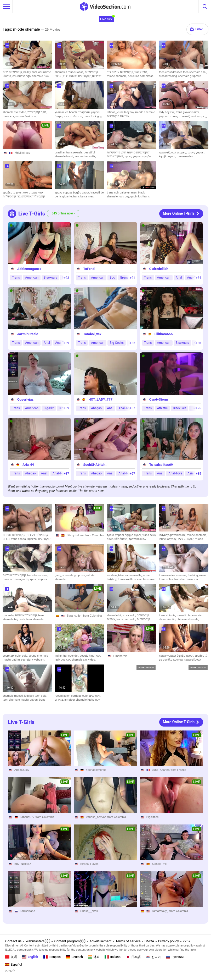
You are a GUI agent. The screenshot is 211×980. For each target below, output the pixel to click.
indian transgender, (67, 656)
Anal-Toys (175, 473)
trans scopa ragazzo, (24, 539)
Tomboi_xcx (92, 334)
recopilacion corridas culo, (72, 696)
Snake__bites (89, 911)
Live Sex (106, 19)
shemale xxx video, (15, 112)
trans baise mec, (84, 196)
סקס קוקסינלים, (37, 112)
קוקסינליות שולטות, (15, 575)
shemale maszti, (13, 696)
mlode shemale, (197, 535)
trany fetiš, (141, 72)
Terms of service (128, 941)
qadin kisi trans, (140, 196)
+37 (132, 408)
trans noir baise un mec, (122, 193)
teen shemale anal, (195, 72)
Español (14, 965)
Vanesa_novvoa (96, 817)
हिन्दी (94, 957)
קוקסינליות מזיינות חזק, (135, 153)
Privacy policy (169, 941)
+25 (198, 408)
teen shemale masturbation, (21, 700)
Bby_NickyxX (23, 864)
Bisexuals (50, 278)
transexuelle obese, (130, 579)
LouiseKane (27, 911)
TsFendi (89, 269)
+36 (198, 343)
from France (178, 770)
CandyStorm (159, 399)
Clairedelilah (159, 269)
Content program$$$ (70, 941)
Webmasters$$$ (38, 941)
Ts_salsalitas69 (161, 465)
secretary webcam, (33, 660)
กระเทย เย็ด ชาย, (74, 116)
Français (52, 957)
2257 (187, 941)
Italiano (113, 957)
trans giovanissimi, (188, 112)
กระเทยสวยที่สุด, (22, 76)
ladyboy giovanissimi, (173, 535)
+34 (198, 278)
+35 (132, 343)
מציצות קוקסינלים (118, 116)
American (32, 278)
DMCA (149, 941)
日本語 (133, 957)
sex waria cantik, (85, 156)
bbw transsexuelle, (131, 575)
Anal (179, 278)
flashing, (193, 575)
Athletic (162, 408)
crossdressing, (169, 76)
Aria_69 (28, 465)
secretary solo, (12, 656)
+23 (66, 278)
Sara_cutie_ (74, 616)
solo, (25, 656)
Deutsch (74, 957)
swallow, (113, 575)
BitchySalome (75, 535)
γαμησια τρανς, (169, 116)
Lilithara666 (164, 334)
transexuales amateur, (173, 575)
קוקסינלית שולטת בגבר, (76, 76)
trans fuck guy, (93, 116)
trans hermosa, (184, 579)
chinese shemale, (188, 619)
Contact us (13, 941)
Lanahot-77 (27, 817)
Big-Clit (49, 408)
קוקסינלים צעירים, (37, 535)
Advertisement (100, 941)
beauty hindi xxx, (90, 656)
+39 (66, 343)
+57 (132, 474)
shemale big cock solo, (122, 615)
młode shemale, (117, 76)
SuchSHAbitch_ (95, 465)
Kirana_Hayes (89, 864)
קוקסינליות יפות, (13, 72)
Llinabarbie (121, 656)
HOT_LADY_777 (100, 399)
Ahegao (96, 408)
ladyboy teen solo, (36, 696)
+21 (132, 278)
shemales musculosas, (70, 72)
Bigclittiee (153, 817)
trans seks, (149, 535)
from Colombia (95, 535)
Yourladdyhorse (96, 770)
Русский (175, 957)
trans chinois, (168, 615)
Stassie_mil (159, 864)
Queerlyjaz (25, 399)
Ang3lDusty (22, 770)
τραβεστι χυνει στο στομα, (20, 193)
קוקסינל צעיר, (186, 539)
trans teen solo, (126, 619)
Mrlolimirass (22, 153)
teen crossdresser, (171, 72)
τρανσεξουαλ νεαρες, (193, 116)
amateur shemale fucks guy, (82, 700)
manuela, (9, 615)
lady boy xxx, (167, 112)
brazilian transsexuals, (69, 153)
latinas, (112, 112)
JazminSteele (28, 334)
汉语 (11, 957)
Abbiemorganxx (29, 269)
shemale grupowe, (190, 76)
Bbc (112, 278)
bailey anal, (31, 72)
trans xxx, (9, 116)
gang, (58, 575)
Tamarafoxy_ (160, 911)
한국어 (153, 957)
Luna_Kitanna (161, 770)
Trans (16, 278)
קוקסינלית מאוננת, (27, 615)
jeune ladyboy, (126, 112)
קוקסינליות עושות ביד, (121, 72)
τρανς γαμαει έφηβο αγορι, (73, 193)
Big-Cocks (117, 343)
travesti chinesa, (187, 615)
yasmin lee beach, (66, 112)
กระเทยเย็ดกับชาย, (26, 116)
